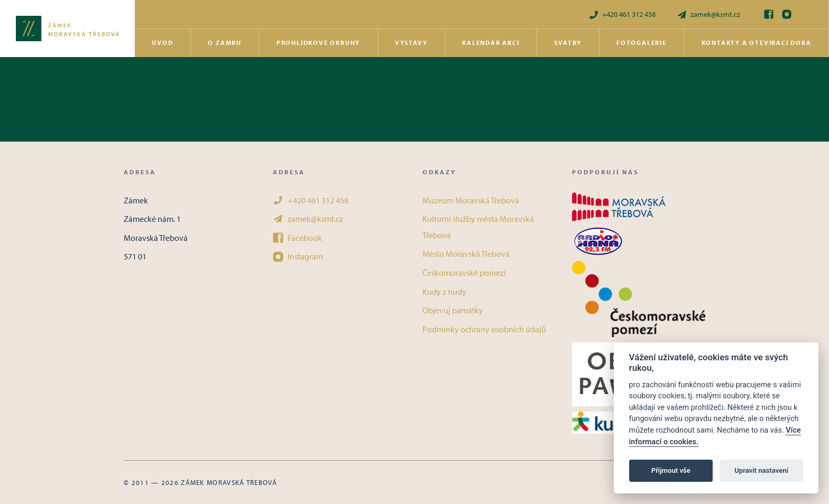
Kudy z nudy (444, 292)
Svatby (568, 43)
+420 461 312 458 (622, 15)
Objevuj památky (453, 310)
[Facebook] (769, 14)
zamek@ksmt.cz (708, 15)
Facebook (297, 238)
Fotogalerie (642, 43)
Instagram (298, 256)
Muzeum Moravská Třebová (471, 200)
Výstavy (411, 43)
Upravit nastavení (761, 470)
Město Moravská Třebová (466, 254)
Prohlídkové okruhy (318, 43)
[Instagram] (787, 14)
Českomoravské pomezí (464, 273)
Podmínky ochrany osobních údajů (484, 329)
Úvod (162, 43)
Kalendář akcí (491, 43)
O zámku (225, 43)
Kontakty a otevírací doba (757, 43)
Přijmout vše (671, 470)
